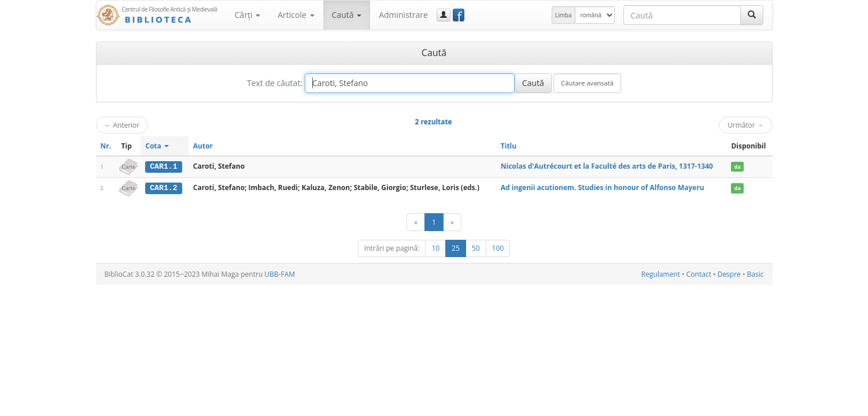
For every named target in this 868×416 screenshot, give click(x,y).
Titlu (509, 146)
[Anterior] (416, 222)
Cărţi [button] (248, 15)
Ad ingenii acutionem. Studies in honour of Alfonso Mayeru (603, 187)
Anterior (122, 125)
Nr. (106, 146)
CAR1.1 (163, 166)
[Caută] (752, 15)
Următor (745, 125)
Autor (203, 146)
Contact (699, 274)
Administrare (403, 15)
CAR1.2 (163, 188)
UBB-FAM (280, 274)
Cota (157, 146)
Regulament (661, 274)
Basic (756, 274)
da (738, 167)
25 (456, 248)
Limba (564, 15)
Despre (729, 274)
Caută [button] (347, 15)
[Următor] (452, 222)
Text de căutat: (275, 83)
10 (435, 248)
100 (498, 248)
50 (476, 248)
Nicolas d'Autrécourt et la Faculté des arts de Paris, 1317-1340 (607, 166)
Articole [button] (296, 15)
